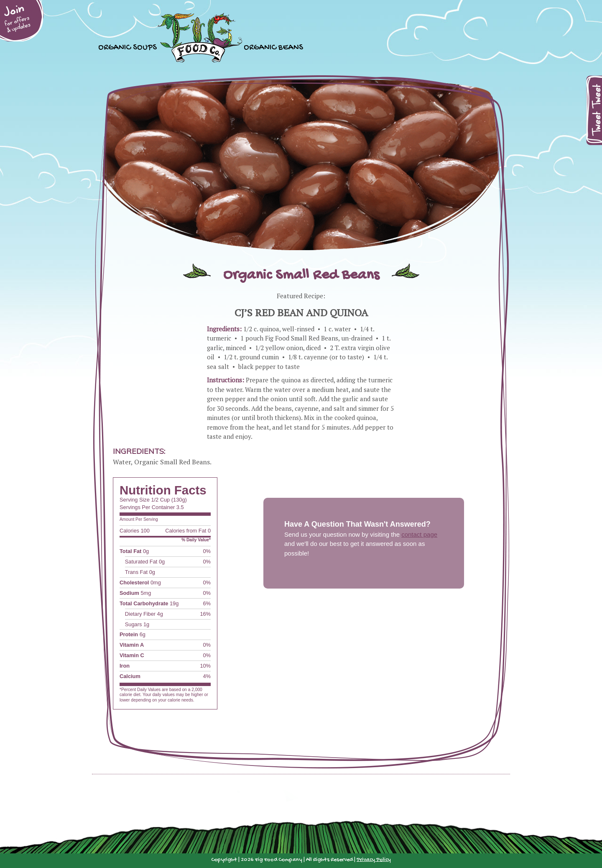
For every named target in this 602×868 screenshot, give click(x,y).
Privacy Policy (374, 860)
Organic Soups (128, 47)
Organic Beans (273, 47)
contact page (419, 534)
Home (200, 37)
